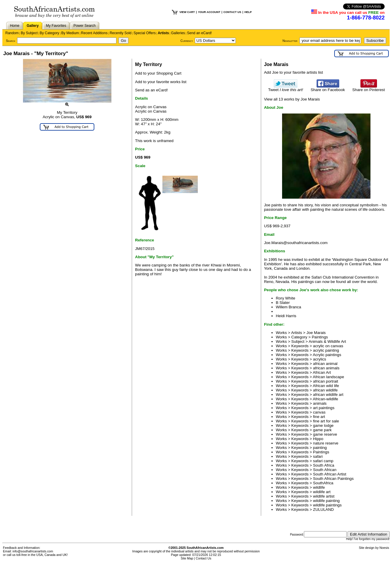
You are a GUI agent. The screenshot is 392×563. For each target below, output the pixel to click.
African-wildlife (325, 399)
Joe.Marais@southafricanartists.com (296, 243)
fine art (319, 417)
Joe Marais (316, 333)
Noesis (384, 548)
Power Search (84, 26)
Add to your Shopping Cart (158, 73)
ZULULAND (323, 510)
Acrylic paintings (327, 355)
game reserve (325, 434)
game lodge (323, 425)
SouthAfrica (323, 483)
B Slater (283, 303)
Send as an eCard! (151, 90)
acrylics (319, 359)
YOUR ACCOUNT (209, 12)
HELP (248, 12)
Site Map (187, 558)
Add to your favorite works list (161, 82)
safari (318, 456)
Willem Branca (289, 307)
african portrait (326, 381)
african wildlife (325, 390)
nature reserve (326, 443)
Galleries (178, 33)
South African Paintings (333, 479)
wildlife (319, 487)
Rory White (286, 298)
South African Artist (330, 474)
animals (320, 403)
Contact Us (204, 558)
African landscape (328, 377)
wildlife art (322, 492)
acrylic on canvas (328, 346)
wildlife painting (326, 501)
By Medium (70, 33)
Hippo (318, 439)
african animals (326, 368)
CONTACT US (232, 12)
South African (325, 470)
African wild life (326, 386)
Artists (163, 33)
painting (320, 448)
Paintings (320, 337)
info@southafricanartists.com (33, 551)
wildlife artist (324, 496)
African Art (322, 372)
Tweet (286, 88)
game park (322, 430)
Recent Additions (94, 33)
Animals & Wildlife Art (327, 341)
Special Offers (145, 33)
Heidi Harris (286, 316)
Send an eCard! (200, 33)
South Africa (324, 465)
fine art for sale (326, 421)
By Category (50, 33)
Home (15, 26)
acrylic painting (326, 350)
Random (12, 33)
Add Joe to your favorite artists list (294, 72)
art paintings (324, 408)
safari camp (323, 461)
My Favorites (56, 26)
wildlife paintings (327, 505)
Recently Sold (121, 33)
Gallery (33, 26)
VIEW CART (187, 12)
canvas (319, 412)
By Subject (29, 33)
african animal (325, 364)
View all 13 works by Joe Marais (292, 99)
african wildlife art (328, 395)
